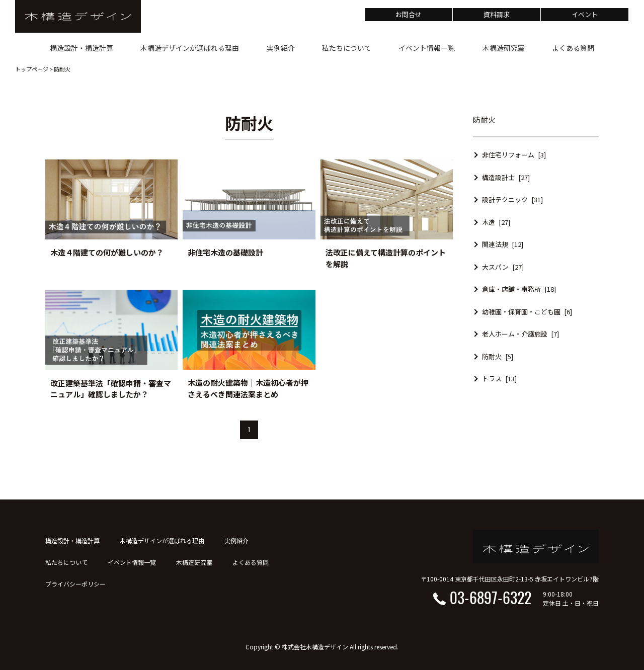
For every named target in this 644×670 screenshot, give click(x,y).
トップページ (32, 69)
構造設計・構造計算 (72, 540)
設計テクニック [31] (512, 199)
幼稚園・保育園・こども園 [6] (527, 312)
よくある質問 (251, 562)
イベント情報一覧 (132, 562)
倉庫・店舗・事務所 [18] (519, 289)
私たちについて (66, 562)
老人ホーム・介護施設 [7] (520, 334)
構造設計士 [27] (506, 177)
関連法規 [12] (503, 244)
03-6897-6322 (491, 597)
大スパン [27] (503, 267)
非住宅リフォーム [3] (514, 155)
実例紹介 (236, 540)
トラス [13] (499, 379)
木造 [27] (496, 222)
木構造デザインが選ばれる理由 (162, 540)
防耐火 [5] (498, 356)
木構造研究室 (194, 562)
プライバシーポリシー (75, 584)
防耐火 (62, 69)
